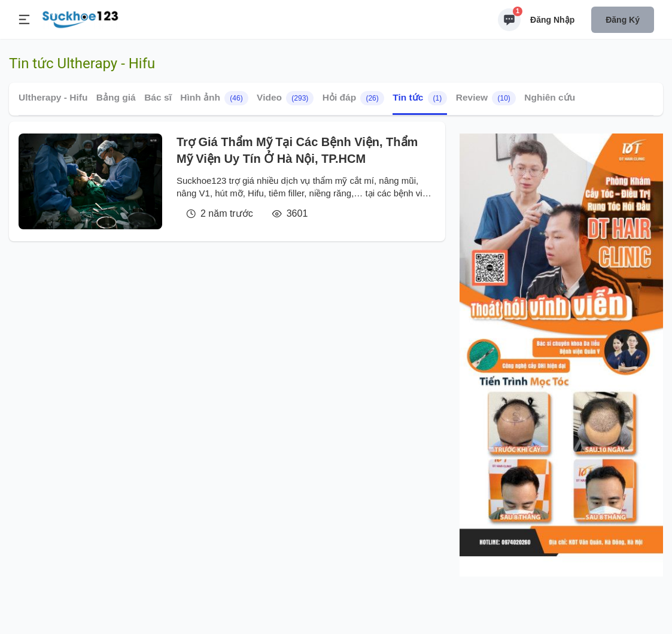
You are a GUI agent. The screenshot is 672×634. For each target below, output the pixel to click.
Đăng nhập (552, 20)
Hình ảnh (214, 98)
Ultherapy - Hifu (53, 97)
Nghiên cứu (550, 97)
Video (285, 98)
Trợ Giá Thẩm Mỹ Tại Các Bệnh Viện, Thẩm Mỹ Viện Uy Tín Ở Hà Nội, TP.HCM (297, 150)
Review (486, 98)
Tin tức (420, 98)
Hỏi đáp (353, 98)
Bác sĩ (158, 97)
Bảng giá (116, 97)
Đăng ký (623, 20)
